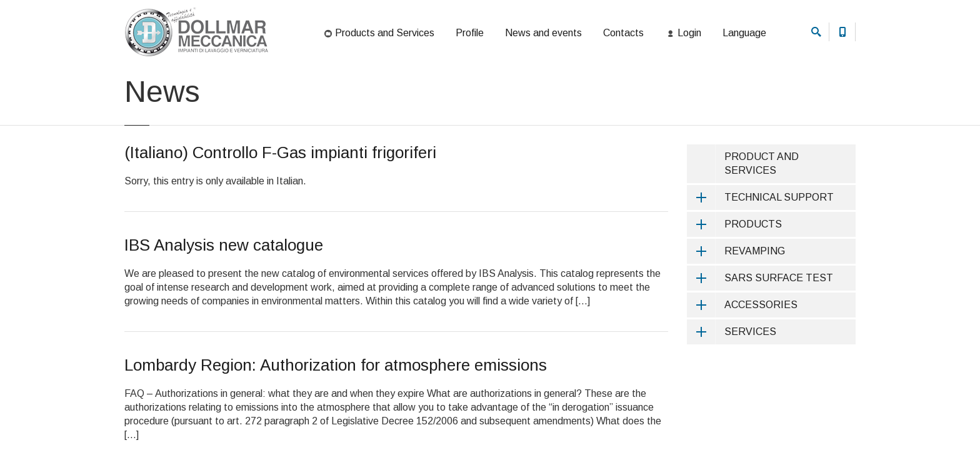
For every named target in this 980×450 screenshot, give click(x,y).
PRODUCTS (734, 277)
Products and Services (378, 34)
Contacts (623, 33)
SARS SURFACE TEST (760, 331)
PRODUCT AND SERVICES (762, 216)
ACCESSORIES (742, 357)
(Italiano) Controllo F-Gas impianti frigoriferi (280, 205)
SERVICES (732, 384)
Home (133, 84)
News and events (543, 33)
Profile (470, 33)
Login (683, 34)
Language (744, 33)
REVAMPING (736, 304)
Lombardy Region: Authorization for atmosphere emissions (336, 417)
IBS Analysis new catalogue (224, 297)
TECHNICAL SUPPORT (760, 250)
